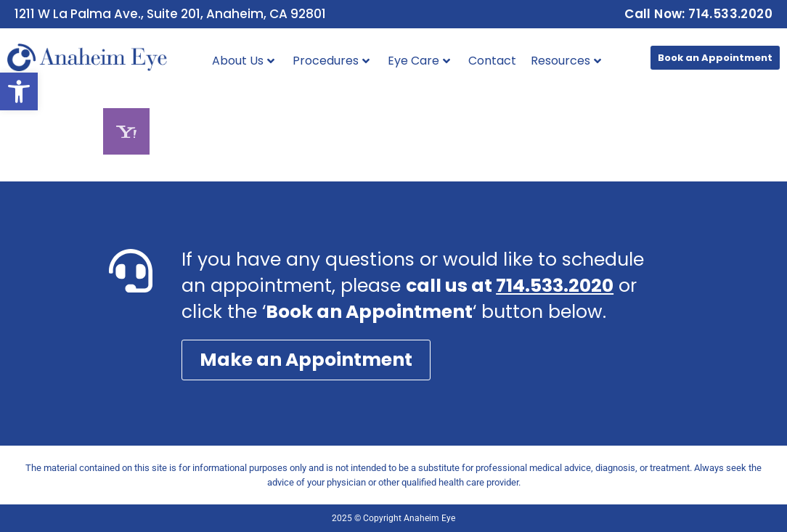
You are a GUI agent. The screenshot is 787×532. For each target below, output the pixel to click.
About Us (243, 61)
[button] (19, 91)
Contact (492, 61)
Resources (566, 61)
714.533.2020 (555, 286)
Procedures (331, 61)
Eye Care (419, 61)
